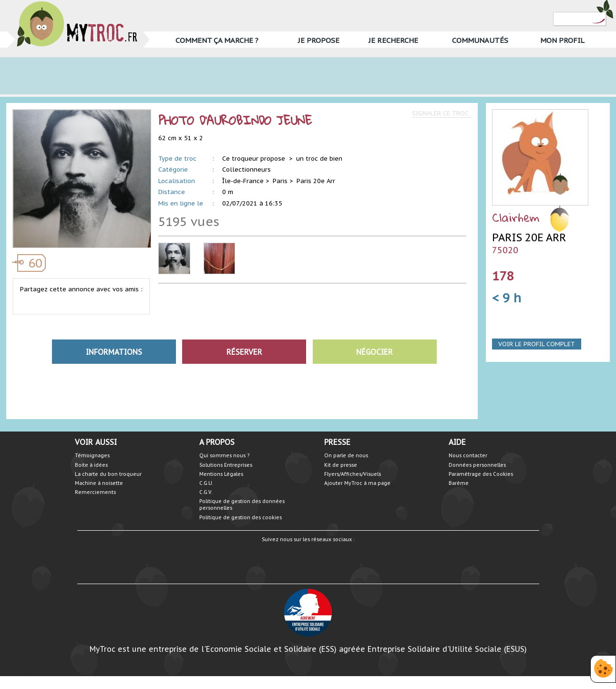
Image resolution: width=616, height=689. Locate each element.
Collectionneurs (246, 170)
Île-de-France (243, 181)
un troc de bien (319, 159)
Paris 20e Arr (316, 181)
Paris (280, 181)
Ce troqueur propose (255, 159)
